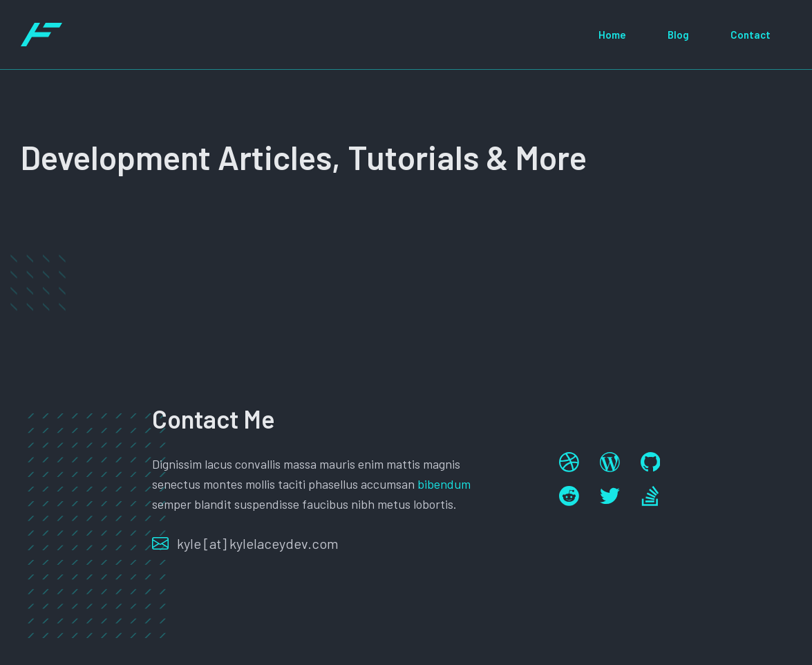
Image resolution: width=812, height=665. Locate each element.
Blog (678, 35)
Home (612, 35)
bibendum (444, 484)
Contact (750, 35)
